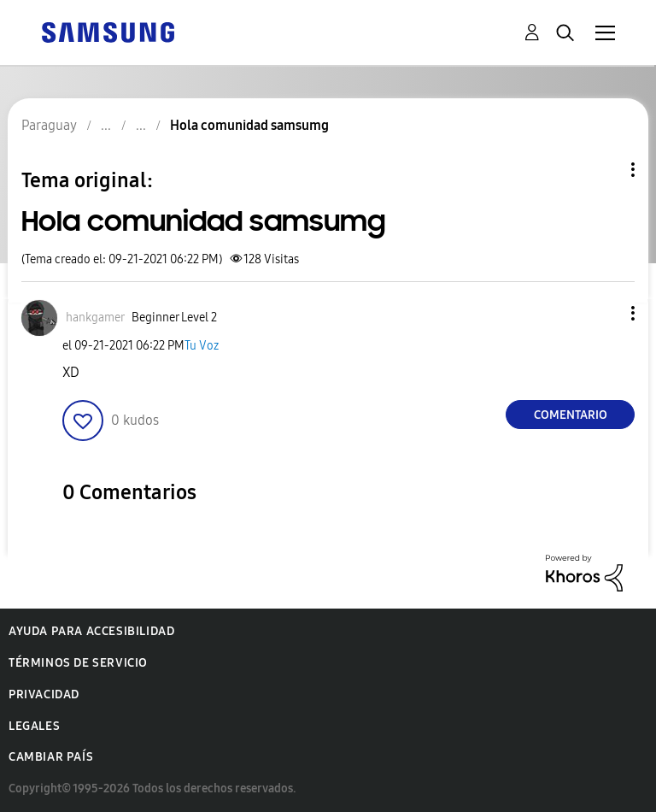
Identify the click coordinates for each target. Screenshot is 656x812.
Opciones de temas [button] (604, 170)
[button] (605, 313)
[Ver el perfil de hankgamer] (95, 318)
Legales (34, 726)
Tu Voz (202, 346)
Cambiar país (51, 757)
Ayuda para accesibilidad (91, 631)
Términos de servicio (78, 663)
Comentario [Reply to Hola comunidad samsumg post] (571, 415)
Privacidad (44, 694)
